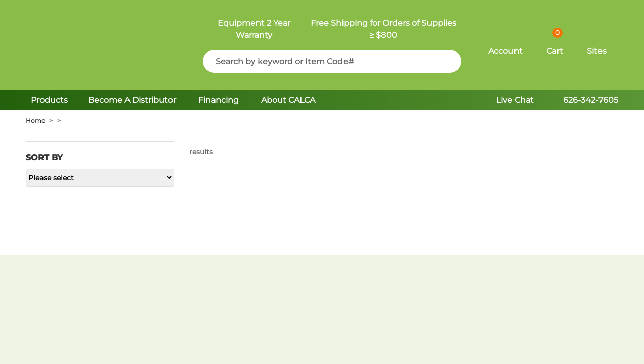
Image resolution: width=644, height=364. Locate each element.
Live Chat (515, 100)
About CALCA (288, 100)
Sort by (44, 157)
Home (35, 121)
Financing (219, 100)
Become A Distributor (133, 100)
